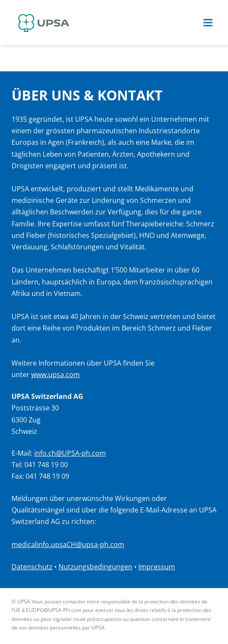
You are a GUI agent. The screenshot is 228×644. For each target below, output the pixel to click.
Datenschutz (32, 567)
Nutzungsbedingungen (95, 567)
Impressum (157, 567)
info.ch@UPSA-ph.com (70, 453)
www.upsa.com (56, 375)
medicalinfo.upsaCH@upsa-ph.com (68, 544)
